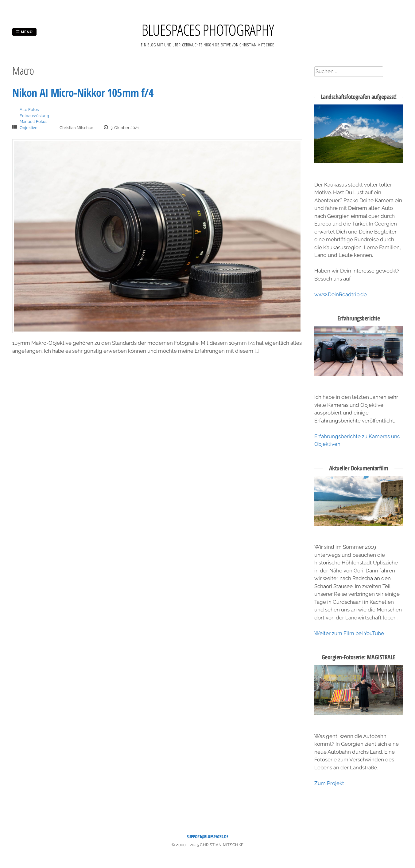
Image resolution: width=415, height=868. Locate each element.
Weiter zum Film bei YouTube (349, 633)
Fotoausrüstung (34, 116)
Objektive (29, 128)
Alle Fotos (29, 110)
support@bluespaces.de (208, 837)
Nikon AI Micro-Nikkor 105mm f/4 (83, 93)
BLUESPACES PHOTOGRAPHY (208, 30)
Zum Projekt (329, 783)
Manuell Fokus (33, 122)
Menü (24, 32)
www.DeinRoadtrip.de (341, 294)
